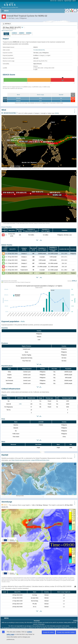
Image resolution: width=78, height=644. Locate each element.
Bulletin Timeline (7, 245)
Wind (18, 95)
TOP (75, 111)
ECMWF (29, 33)
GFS (14, 33)
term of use (53, 1)
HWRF (22, 33)
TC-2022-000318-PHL (39, 50)
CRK (20, 404)
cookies (75, 621)
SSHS (57, 113)
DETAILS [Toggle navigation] (7, 24)
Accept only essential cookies (66, 632)
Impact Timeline (7, 227)
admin (74, 1)
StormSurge (7, 502)
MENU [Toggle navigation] (5, 11)
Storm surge (40, 95)
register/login (68, 1)
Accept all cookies (48, 632)
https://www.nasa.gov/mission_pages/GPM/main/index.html (30, 460)
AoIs (23, 321)
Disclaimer (37, 621)
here (21, 88)
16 (6, 235)
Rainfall (61, 95)
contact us (60, 1)
